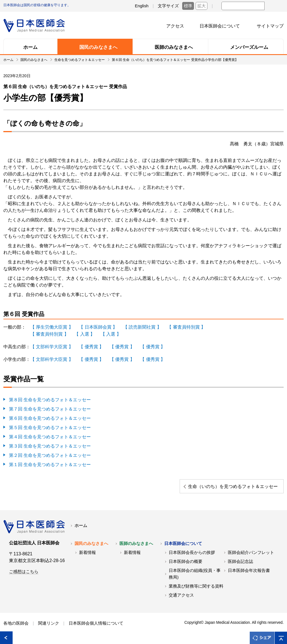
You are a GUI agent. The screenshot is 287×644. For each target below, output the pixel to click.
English (142, 6)
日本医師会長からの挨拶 (192, 556)
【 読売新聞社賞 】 (142, 327)
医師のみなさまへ (136, 547)
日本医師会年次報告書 (249, 574)
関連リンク (49, 627)
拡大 (202, 6)
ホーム (81, 529)
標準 (188, 6)
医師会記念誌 (240, 565)
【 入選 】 (85, 334)
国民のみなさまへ (91, 547)
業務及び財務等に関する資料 (196, 590)
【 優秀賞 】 (91, 346)
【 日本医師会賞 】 (98, 327)
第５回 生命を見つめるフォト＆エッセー (50, 425)
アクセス (175, 26)
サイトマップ (270, 26)
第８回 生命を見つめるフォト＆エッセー (50, 398)
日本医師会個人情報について (96, 627)
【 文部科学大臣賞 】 (52, 346)
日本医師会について (220, 26)
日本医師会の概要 (186, 565)
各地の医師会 (16, 627)
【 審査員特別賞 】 (186, 327)
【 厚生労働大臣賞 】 (52, 327)
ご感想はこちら (24, 575)
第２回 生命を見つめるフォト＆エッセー (50, 452)
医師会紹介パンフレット (251, 556)
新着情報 (87, 556)
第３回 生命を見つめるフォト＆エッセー (50, 443)
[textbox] (243, 6)
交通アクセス (181, 599)
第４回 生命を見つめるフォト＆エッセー (50, 434)
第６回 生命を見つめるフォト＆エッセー (50, 416)
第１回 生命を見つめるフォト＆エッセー (50, 461)
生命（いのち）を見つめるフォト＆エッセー (241, 486)
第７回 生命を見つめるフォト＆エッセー (50, 407)
